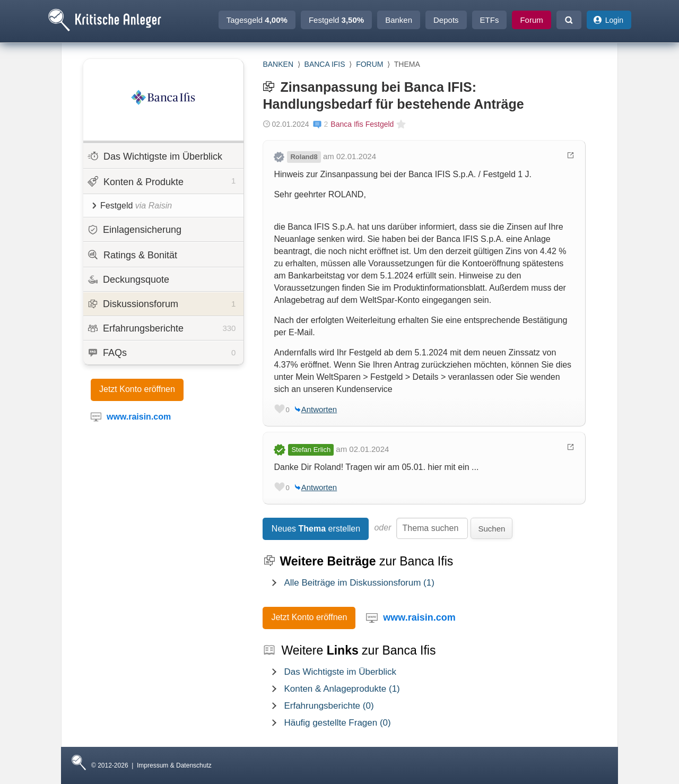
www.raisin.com (419, 617)
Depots (446, 20)
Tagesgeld (257, 20)
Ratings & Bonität (132, 255)
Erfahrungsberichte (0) (329, 706)
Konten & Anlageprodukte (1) (342, 689)
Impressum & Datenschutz (174, 765)
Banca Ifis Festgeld (362, 124)
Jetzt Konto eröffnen (137, 389)
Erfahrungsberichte (162, 328)
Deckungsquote (129, 280)
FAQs (162, 353)
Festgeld (336, 20)
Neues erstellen (316, 529)
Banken (399, 20)
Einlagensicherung (135, 230)
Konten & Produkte (162, 181)
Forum (531, 20)
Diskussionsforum (162, 304)
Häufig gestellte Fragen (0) (337, 723)
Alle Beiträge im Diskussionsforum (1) (359, 583)
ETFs (490, 20)
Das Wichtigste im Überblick (155, 156)
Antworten (319, 409)
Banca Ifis (325, 64)
